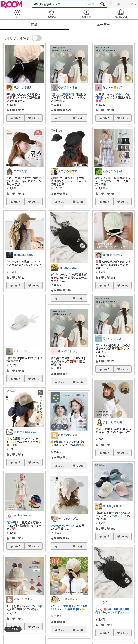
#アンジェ (101, 345)
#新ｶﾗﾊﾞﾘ (60, 442)
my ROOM (121, 14)
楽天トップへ (127, 4)
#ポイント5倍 (34, 606)
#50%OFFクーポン (62, 526)
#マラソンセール (106, 178)
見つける (52, 14)
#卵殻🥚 (79, 445)
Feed (17, 14)
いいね (35, 118)
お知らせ (86, 14)
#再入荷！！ (14, 522)
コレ (17, 118)
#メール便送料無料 (69, 609)
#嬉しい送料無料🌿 (63, 94)
